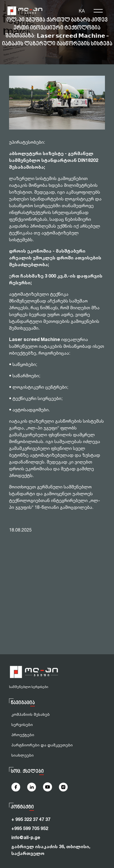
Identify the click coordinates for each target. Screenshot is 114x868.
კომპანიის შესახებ (31, 714)
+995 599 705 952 (30, 828)
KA (82, 11)
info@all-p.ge (26, 837)
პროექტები (23, 735)
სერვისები (22, 724)
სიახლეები (22, 755)
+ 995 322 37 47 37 (31, 819)
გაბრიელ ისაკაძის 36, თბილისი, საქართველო (51, 850)
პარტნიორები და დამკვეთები (42, 745)
